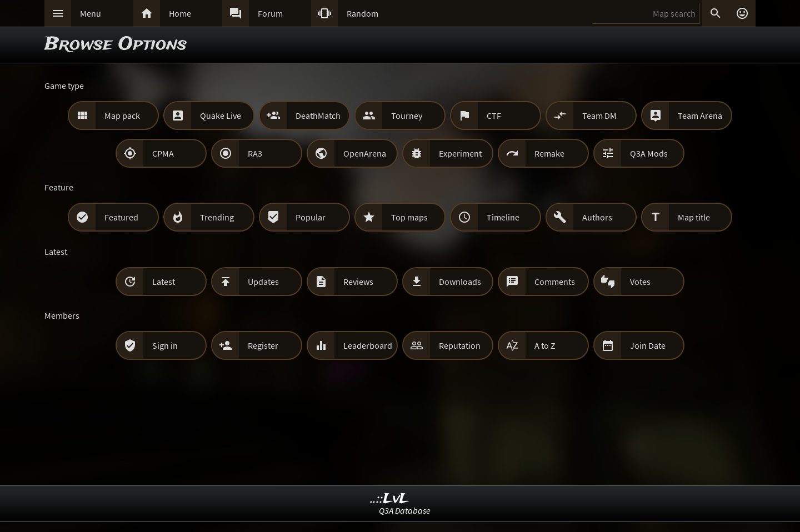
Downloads (460, 282)
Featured (121, 217)
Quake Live (221, 116)
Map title (694, 217)
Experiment (460, 153)
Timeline (503, 217)
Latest (164, 282)
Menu (91, 13)
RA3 (255, 153)
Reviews (358, 282)
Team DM (599, 116)
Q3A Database (405, 510)
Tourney (407, 116)
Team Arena (700, 116)
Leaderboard (368, 345)
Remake (549, 153)
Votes (640, 282)
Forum (270, 13)
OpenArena (365, 153)
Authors (597, 217)
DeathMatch (318, 116)
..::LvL (390, 499)
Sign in (165, 345)
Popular (311, 217)
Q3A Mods (649, 153)
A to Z (545, 345)
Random (362, 13)
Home (180, 13)
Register (263, 345)
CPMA (163, 153)
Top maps (409, 217)
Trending (217, 217)
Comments (555, 282)
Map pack (122, 116)
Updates (263, 282)
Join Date (648, 345)
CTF (494, 116)
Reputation (460, 345)
